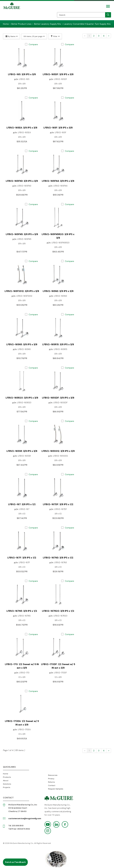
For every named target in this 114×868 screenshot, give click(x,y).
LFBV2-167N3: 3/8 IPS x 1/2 (58, 558)
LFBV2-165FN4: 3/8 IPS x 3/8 (58, 181)
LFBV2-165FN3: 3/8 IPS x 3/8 (22, 181)
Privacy (51, 779)
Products (7, 777)
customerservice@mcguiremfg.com (25, 818)
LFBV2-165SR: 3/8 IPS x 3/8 (22, 451)
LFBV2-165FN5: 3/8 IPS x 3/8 (22, 234)
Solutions (7, 784)
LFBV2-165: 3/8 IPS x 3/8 (22, 74)
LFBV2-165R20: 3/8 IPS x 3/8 (22, 398)
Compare (33, 44)
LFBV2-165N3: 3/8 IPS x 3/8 (58, 291)
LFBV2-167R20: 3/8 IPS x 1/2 (58, 611)
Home (5, 774)
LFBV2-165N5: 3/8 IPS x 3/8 (22, 344)
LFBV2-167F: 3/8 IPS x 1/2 (22, 558)
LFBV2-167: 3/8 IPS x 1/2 (22, 504)
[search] (108, 15)
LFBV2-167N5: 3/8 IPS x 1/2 (22, 611)
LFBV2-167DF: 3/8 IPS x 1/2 (58, 504)
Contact (52, 785)
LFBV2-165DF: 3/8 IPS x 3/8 (58, 74)
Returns (52, 782)
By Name (11, 36)
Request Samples (56, 789)
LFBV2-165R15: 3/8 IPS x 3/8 (58, 344)
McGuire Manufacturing (12, 11)
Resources (53, 775)
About (6, 781)
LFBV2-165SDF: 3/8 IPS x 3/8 (58, 398)
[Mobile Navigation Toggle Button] (108, 6)
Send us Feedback (15, 862)
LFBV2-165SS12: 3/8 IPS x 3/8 (58, 451)
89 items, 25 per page (34, 36)
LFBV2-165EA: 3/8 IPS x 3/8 (22, 128)
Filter (55, 36)
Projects (7, 787)
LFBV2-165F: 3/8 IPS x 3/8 (58, 128)
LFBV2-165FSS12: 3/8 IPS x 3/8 (22, 291)
